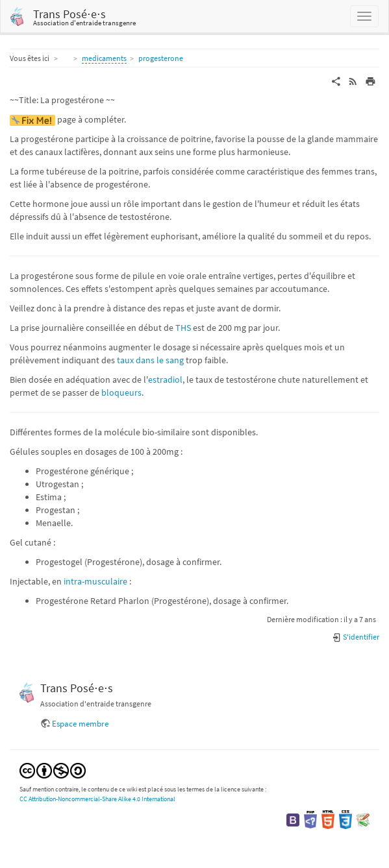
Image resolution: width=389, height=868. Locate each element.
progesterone (161, 58)
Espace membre (80, 724)
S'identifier (356, 637)
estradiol (165, 380)
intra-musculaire (95, 581)
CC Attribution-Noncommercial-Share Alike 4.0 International (97, 799)
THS (183, 328)
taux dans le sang (150, 360)
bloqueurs (121, 392)
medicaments (104, 58)
